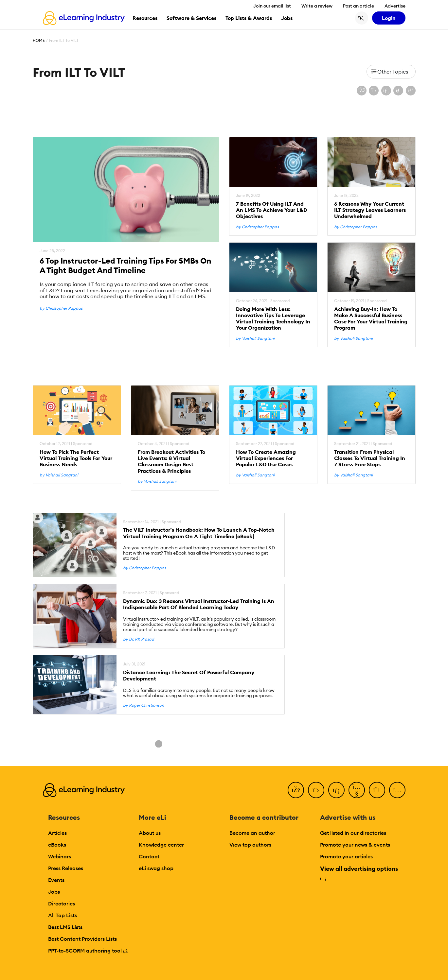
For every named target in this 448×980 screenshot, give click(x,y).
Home (39, 40)
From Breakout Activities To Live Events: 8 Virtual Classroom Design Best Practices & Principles (171, 462)
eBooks (57, 845)
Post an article (358, 6)
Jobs (54, 892)
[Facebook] (296, 790)
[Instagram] (397, 790)
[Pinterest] (377, 790)
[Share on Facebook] (362, 91)
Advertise (395, 6)
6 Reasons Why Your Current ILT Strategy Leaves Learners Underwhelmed (370, 210)
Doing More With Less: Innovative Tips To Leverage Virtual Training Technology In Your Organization (273, 319)
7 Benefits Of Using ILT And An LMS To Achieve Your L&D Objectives (271, 210)
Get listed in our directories (353, 833)
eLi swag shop (156, 868)
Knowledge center (161, 845)
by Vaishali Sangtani (255, 338)
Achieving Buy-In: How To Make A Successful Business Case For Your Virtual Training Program (371, 319)
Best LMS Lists (65, 927)
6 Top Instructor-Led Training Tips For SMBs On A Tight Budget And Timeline (125, 266)
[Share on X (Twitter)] (374, 91)
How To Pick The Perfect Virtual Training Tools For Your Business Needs (76, 458)
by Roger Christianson (143, 705)
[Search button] (362, 18)
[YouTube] (357, 790)
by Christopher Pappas (61, 308)
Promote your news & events (355, 845)
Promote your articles (346, 856)
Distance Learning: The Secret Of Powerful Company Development (189, 676)
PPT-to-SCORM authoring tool (88, 951)
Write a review (317, 6)
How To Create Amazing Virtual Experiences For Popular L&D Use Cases (266, 458)
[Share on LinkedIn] (386, 91)
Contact (149, 856)
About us (150, 833)
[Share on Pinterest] (411, 91)
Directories (62, 903)
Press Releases (66, 868)
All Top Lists (63, 915)
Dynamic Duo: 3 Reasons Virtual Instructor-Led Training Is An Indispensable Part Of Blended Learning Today (199, 604)
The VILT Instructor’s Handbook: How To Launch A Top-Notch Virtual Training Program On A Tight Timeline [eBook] (199, 533)
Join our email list (272, 6)
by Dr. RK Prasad (139, 639)
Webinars (60, 856)
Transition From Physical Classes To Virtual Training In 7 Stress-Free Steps (370, 458)
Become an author (252, 833)
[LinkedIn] (336, 790)
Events (56, 880)
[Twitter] (316, 790)
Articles (57, 833)
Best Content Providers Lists (82, 939)
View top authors (250, 845)
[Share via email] (398, 91)
